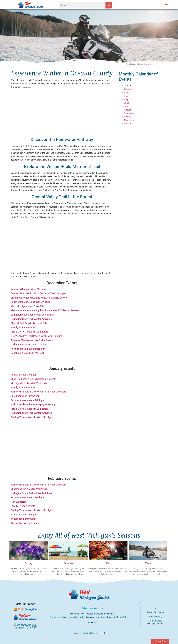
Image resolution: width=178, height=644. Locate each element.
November (129, 120)
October (128, 117)
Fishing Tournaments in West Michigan (32, 417)
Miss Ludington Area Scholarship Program (33, 379)
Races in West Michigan (24, 375)
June (126, 103)
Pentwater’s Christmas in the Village (30, 302)
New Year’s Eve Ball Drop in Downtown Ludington (37, 336)
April (126, 96)
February (128, 89)
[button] (166, 5)
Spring (29, 563)
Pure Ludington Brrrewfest (25, 396)
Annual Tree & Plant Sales (25, 523)
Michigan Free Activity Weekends (29, 383)
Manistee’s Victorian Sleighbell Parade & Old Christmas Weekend (46, 310)
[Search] (109, 5)
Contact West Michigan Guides (155, 622)
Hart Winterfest (19, 502)
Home (155, 608)
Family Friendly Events (23, 327)
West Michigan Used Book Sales (28, 306)
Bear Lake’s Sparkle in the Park (27, 353)
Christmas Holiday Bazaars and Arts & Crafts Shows (39, 298)
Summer (68, 563)
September (129, 113)
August (127, 110)
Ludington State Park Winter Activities (31, 319)
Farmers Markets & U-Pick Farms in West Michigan (38, 293)
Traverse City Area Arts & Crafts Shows (32, 340)
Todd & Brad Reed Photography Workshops (34, 404)
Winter (148, 563)
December (129, 124)
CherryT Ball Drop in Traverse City (29, 323)
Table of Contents (155, 612)
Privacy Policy (155, 617)
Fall (108, 563)
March (127, 93)
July (126, 106)
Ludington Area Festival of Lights (29, 344)
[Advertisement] (62, 113)
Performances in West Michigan (28, 349)
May (126, 99)
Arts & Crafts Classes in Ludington (29, 332)
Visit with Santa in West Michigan (29, 289)
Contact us (55, 617)
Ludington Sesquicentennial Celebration (32, 315)
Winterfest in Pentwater (23, 519)
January (128, 86)
